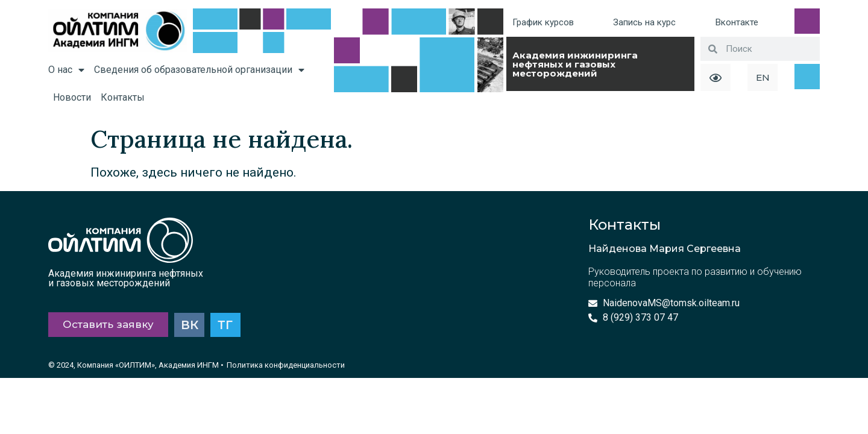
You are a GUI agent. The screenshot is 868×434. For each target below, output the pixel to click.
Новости (72, 97)
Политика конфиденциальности (286, 366)
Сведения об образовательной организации (199, 70)
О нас (66, 70)
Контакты (123, 97)
